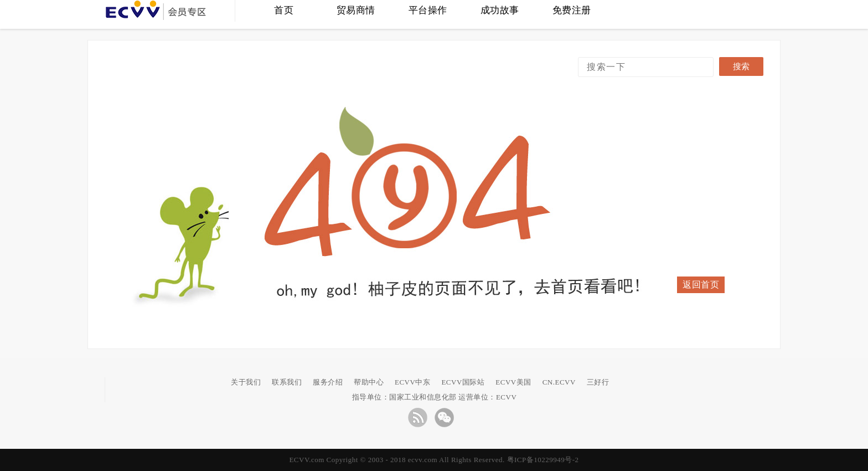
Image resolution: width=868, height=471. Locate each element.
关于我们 (246, 382)
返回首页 (701, 285)
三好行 (598, 382)
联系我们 (287, 382)
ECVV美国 (513, 382)
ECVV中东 (412, 382)
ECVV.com (306, 460)
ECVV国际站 (463, 382)
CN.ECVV (559, 382)
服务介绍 (328, 382)
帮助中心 (369, 382)
